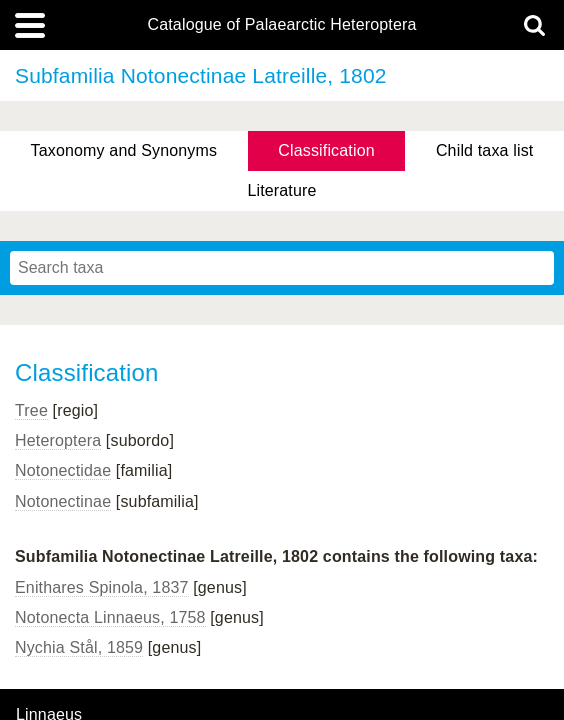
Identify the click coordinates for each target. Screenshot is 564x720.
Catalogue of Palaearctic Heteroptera (281, 25)
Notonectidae (63, 470)
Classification (326, 150)
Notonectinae (63, 501)
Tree (31, 410)
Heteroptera (58, 440)
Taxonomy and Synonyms (124, 150)
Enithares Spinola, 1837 (102, 587)
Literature (281, 190)
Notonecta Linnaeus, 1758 (110, 617)
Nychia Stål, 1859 (79, 647)
